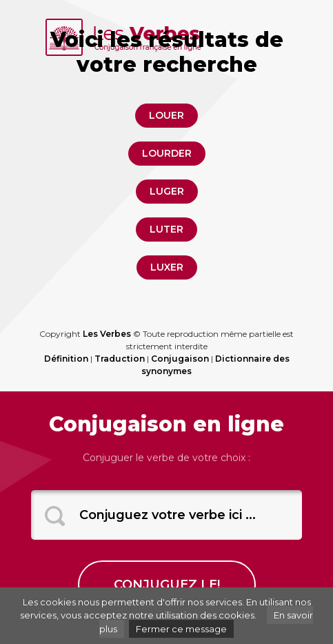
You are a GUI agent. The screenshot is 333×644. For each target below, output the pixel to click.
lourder (167, 153)
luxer (167, 267)
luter (166, 229)
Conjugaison (180, 359)
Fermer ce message (181, 629)
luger (167, 191)
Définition (66, 359)
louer (166, 115)
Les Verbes (107, 334)
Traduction (120, 359)
